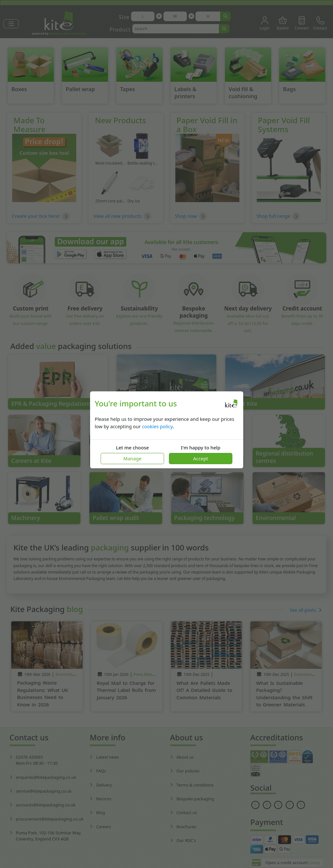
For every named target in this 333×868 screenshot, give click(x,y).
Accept (201, 458)
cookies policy (157, 426)
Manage (133, 458)
